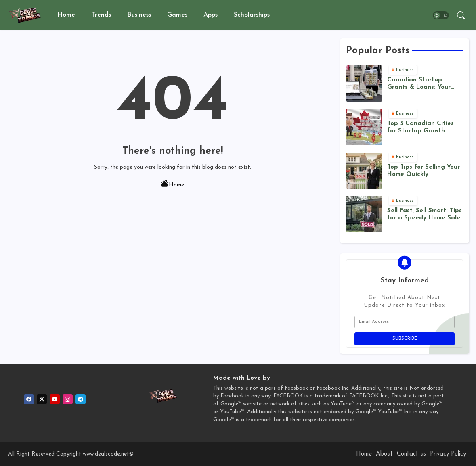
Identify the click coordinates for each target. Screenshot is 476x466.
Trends (101, 15)
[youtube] (55, 399)
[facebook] (29, 399)
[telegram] (81, 399)
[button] (441, 15)
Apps (211, 15)
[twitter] (42, 399)
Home (66, 15)
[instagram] (68, 399)
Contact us (411, 454)
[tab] (66, 15)
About (384, 454)
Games (177, 15)
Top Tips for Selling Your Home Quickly (424, 171)
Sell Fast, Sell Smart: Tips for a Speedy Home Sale (425, 214)
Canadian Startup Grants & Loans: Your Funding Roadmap (419, 84)
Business (139, 15)
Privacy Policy (448, 454)
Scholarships (252, 15)
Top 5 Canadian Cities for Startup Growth (420, 127)
